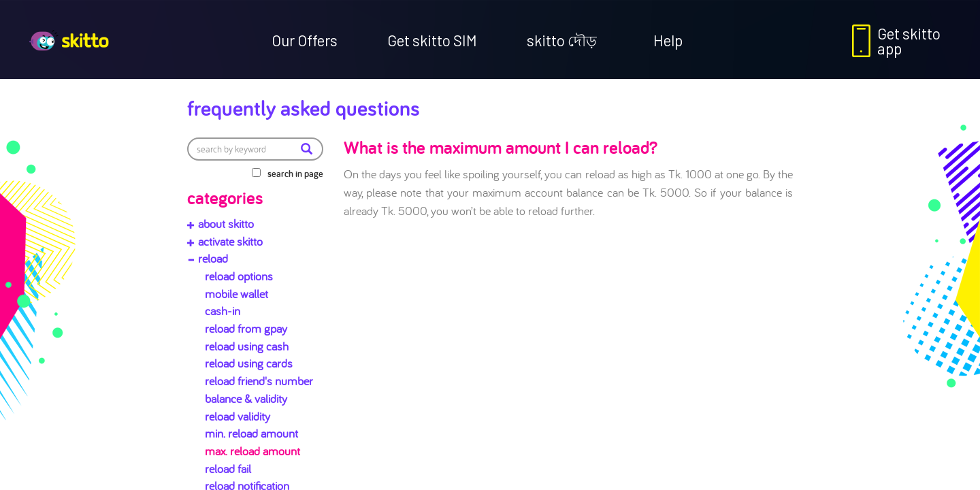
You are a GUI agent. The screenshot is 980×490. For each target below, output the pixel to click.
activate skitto (230, 241)
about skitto (226, 224)
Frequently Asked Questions (304, 108)
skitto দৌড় (562, 40)
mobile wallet (236, 294)
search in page (295, 174)
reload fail (228, 469)
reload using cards (249, 363)
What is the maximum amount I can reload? (501, 147)
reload (213, 258)
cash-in (223, 311)
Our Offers (305, 40)
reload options (239, 276)
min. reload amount (251, 433)
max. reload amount (252, 451)
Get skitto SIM (432, 40)
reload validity (238, 416)
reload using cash (247, 346)
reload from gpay (246, 328)
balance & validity (246, 398)
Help (668, 40)
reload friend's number (259, 381)
